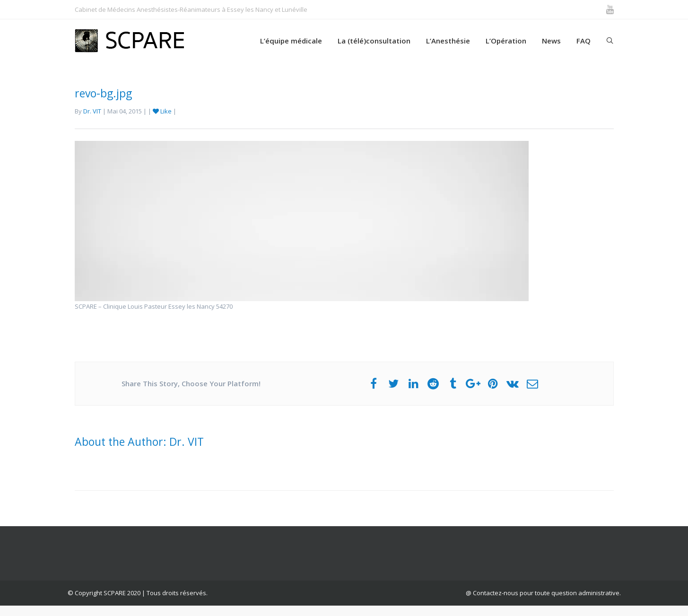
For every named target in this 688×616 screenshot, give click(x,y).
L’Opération (506, 41)
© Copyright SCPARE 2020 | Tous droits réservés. (138, 593)
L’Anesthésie (448, 41)
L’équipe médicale (291, 41)
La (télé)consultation (374, 41)
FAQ (583, 41)
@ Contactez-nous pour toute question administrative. (543, 593)
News (551, 41)
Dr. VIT (92, 111)
